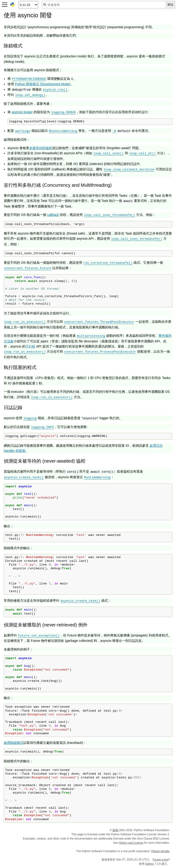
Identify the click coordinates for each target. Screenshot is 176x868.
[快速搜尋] (104, 5)
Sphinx (150, 864)
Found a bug (160, 860)
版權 (116, 830)
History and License (131, 843)
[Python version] (28, 5)
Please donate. (161, 851)
